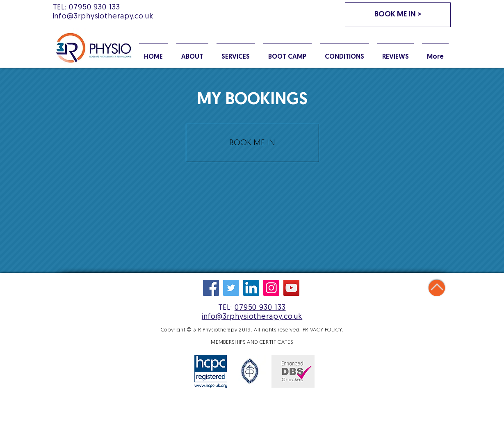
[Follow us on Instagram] (271, 288)
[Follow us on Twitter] (231, 288)
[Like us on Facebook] (211, 288)
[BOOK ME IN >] (398, 15)
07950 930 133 (95, 8)
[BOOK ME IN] (252, 143)
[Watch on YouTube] (291, 288)
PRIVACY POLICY (322, 330)
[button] (344, 53)
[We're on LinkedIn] (251, 288)
